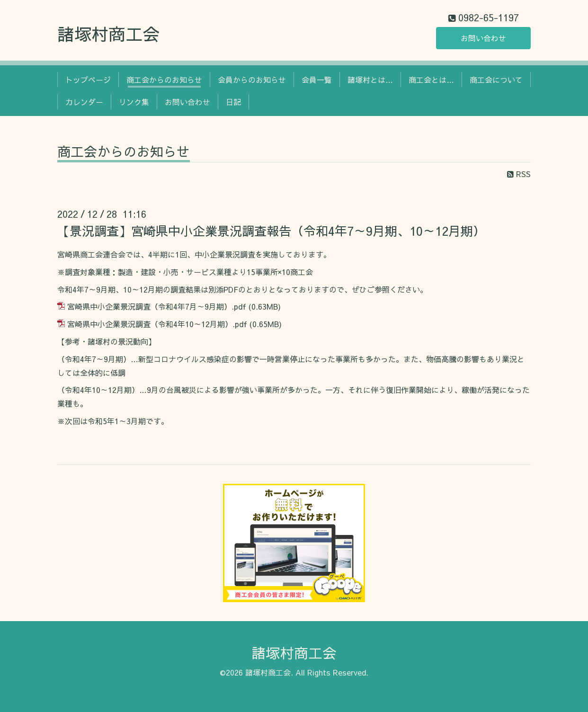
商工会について (496, 80)
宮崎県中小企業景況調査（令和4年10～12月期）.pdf (157, 324)
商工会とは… (431, 80)
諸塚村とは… (370, 80)
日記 (233, 102)
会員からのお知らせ (252, 80)
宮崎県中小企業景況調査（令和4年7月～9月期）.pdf (157, 306)
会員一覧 (317, 80)
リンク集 (134, 102)
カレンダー (84, 102)
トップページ (88, 80)
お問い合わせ (483, 38)
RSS (519, 174)
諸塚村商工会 (108, 34)
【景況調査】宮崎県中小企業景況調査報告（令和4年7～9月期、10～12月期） (271, 231)
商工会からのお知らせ (164, 80)
